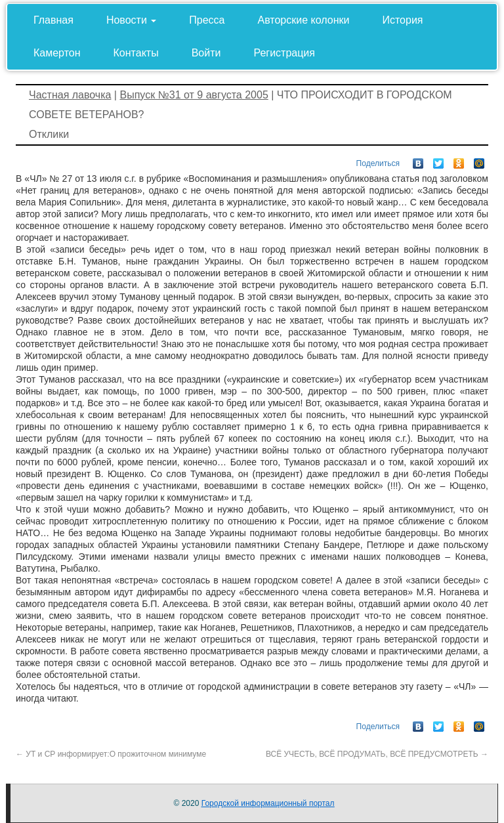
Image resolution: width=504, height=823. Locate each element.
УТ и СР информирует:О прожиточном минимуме (111, 754)
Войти (206, 53)
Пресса (207, 20)
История (402, 20)
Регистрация (284, 53)
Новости (131, 20)
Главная (53, 20)
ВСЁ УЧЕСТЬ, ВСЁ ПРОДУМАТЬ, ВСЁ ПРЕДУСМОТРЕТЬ (377, 754)
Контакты (136, 53)
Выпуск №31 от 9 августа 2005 (194, 95)
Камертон (57, 53)
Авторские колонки (304, 20)
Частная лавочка (70, 95)
